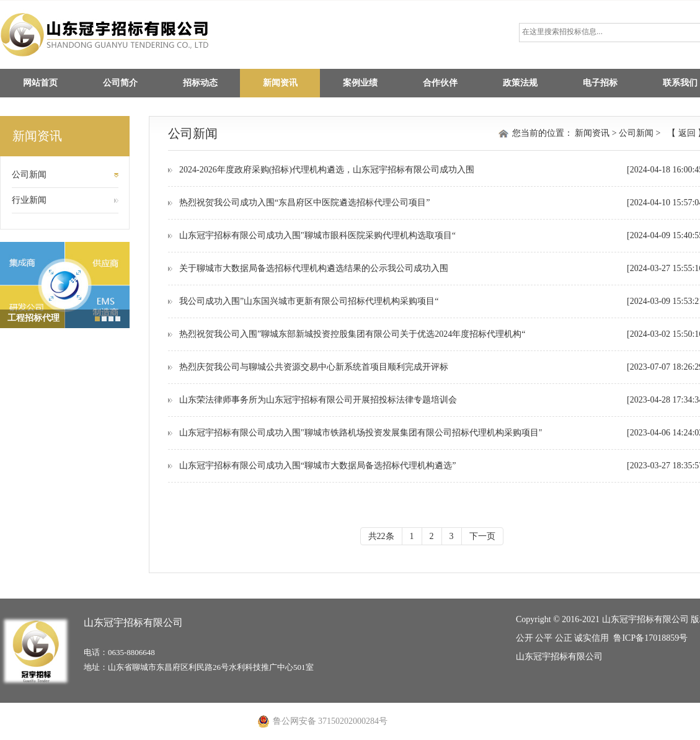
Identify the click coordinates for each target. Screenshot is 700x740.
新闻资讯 (280, 83)
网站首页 (40, 83)
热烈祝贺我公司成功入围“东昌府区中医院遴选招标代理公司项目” (304, 203)
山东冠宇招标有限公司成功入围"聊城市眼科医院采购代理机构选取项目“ (317, 235)
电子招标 (600, 83)
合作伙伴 (440, 83)
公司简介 (120, 83)
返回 (687, 133)
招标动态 (200, 83)
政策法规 (520, 83)
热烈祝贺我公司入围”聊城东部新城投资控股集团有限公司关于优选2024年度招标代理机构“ (352, 334)
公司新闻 (29, 175)
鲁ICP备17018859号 (650, 638)
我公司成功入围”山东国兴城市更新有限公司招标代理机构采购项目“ (309, 301)
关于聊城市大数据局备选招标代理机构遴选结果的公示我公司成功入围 (314, 268)
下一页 (482, 536)
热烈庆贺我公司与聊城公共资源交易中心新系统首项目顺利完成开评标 (314, 367)
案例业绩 (360, 83)
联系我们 (680, 83)
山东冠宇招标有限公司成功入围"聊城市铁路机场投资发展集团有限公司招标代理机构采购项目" (361, 433)
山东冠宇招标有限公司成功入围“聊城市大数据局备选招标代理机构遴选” (317, 466)
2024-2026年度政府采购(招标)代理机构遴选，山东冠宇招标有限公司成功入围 (327, 170)
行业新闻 (29, 200)
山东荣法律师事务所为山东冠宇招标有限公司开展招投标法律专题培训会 (318, 400)
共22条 (381, 536)
